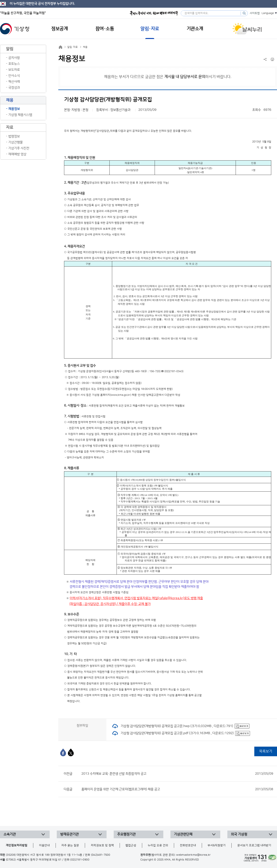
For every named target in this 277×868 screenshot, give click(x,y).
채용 (85, 47)
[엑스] (71, 752)
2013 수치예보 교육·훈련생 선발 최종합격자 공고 (177, 774)
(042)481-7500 (101, 855)
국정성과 (14, 88)
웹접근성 (131, 845)
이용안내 (44, 845)
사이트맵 (255, 13)
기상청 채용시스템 (20, 115)
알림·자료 (73, 47)
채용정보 (14, 109)
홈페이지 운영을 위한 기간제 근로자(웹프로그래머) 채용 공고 (177, 789)
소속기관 (10, 834)
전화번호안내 (188, 845)
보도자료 (14, 70)
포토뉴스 (14, 64)
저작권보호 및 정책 (102, 845)
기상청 (15, 29)
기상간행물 (15, 142)
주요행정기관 (126, 834)
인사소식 (14, 76)
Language (268, 13)
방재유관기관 (69, 834)
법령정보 (14, 136)
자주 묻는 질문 (70, 845)
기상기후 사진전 (19, 148)
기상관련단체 (183, 834)
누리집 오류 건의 (158, 845)
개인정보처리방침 (17, 845)
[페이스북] (63, 752)
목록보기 (266, 751)
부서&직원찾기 (217, 845)
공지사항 (14, 58)
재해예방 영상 (17, 154)
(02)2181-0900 (80, 860)
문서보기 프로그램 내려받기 (254, 845)
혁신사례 (14, 82)
